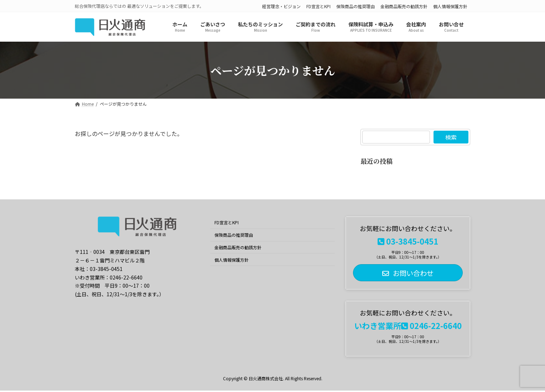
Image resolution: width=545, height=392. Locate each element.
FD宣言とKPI (318, 6)
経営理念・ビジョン (281, 6)
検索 (451, 137)
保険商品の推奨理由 (355, 6)
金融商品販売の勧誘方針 (404, 6)
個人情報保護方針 (450, 6)
